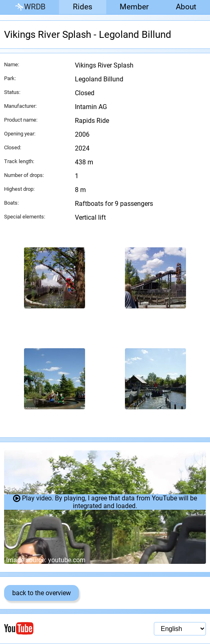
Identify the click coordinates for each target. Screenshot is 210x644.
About (186, 7)
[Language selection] (180, 629)
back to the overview (42, 593)
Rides (83, 7)
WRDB (30, 7)
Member (134, 7)
